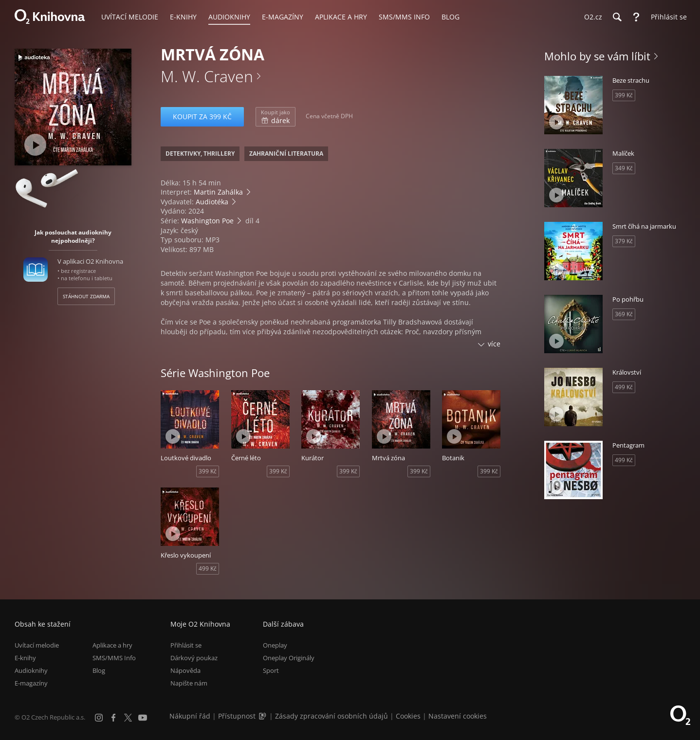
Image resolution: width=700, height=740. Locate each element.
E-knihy (25, 658)
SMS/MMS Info (114, 658)
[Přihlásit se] (666, 17)
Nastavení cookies (458, 716)
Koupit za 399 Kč (202, 117)
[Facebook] (113, 718)
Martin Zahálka (218, 192)
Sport (271, 670)
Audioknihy (31, 670)
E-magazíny (31, 683)
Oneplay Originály (289, 658)
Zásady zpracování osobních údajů (332, 716)
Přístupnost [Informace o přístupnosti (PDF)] (237, 716)
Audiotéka (212, 202)
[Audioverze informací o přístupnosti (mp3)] (263, 716)
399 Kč (208, 471)
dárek (276, 117)
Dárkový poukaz (194, 658)
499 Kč (208, 569)
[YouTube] (143, 718)
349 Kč (624, 168)
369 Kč (624, 314)
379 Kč (624, 241)
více (494, 344)
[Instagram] (99, 718)
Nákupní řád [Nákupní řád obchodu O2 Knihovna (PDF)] (190, 716)
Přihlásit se (186, 645)
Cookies (408, 716)
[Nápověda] (636, 17)
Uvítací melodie (37, 645)
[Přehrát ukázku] (35, 145)
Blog (99, 670)
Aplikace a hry (112, 645)
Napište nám (189, 683)
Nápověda (185, 670)
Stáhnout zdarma (86, 296)
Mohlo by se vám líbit (597, 56)
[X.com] (128, 718)
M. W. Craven (207, 76)
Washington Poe (207, 221)
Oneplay (275, 645)
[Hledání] (617, 17)
